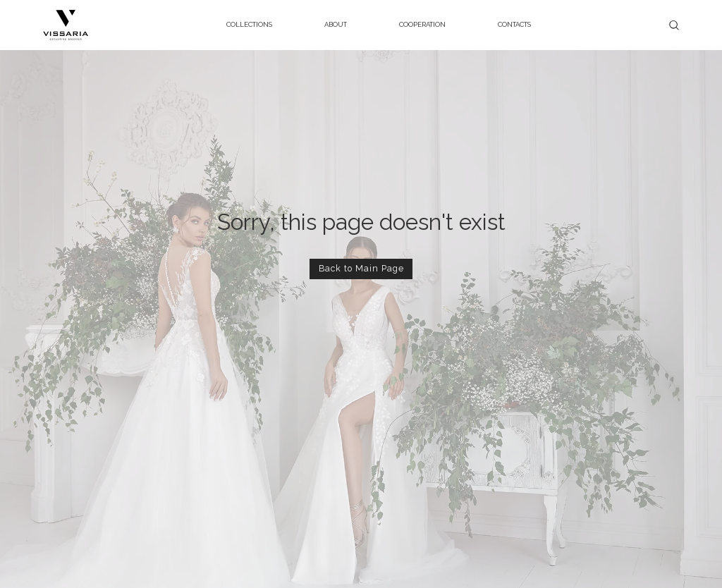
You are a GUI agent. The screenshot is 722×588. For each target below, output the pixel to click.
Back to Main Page (361, 268)
